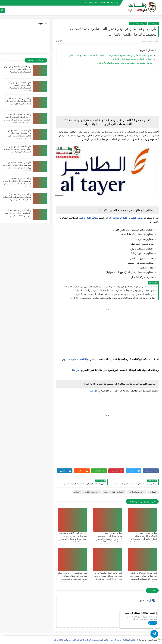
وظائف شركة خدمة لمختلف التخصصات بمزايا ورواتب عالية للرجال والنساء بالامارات (18, 101)
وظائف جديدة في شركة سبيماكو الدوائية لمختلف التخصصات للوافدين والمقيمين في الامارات (113, 298)
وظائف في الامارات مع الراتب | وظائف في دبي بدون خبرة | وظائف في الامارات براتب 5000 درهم (95, 640)
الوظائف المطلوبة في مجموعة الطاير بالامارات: (132, 59)
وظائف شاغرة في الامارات (87, 492)
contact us (89, 3)
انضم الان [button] (153, 623)
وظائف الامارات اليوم (88, 218)
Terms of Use (100, 3)
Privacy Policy (113, 3)
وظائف (153, 24)
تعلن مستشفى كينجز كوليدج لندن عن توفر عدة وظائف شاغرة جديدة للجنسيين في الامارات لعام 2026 (109, 287)
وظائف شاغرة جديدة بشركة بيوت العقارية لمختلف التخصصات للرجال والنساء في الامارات (17, 197)
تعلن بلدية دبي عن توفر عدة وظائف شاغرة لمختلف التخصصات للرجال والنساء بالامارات (115, 290)
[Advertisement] (107, 91)
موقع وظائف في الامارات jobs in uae (126, 218)
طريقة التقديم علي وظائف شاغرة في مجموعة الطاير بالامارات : (125, 63)
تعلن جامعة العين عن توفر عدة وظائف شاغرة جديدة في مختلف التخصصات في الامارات (115, 294)
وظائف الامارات (138, 24)
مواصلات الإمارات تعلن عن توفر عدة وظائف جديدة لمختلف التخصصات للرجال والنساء (18, 69)
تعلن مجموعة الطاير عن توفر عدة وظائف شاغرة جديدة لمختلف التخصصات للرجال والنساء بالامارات (109, 55)
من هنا (76, 370)
